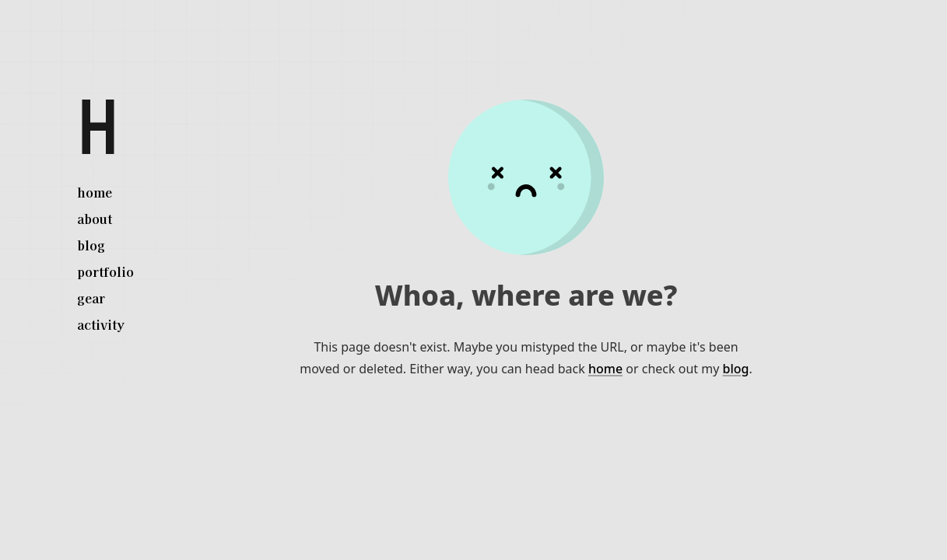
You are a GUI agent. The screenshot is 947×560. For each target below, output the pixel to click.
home (605, 369)
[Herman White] (98, 127)
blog (736, 369)
